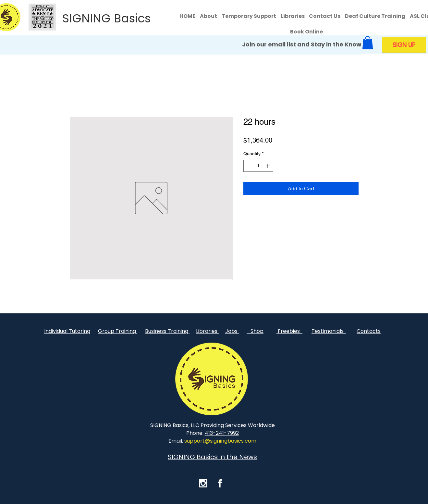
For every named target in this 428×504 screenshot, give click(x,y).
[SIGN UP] (404, 45)
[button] (368, 43)
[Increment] (268, 166)
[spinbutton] (258, 166)
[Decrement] (248, 166)
